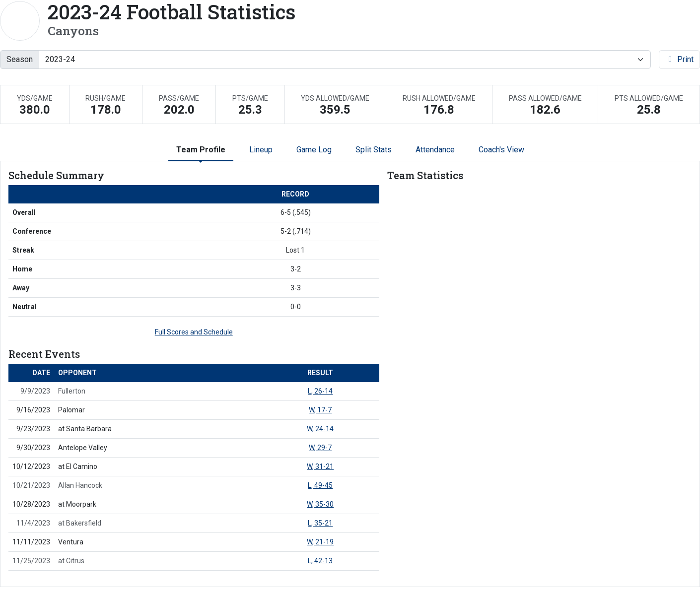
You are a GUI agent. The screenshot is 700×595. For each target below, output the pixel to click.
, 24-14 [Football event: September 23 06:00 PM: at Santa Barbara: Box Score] (320, 429)
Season (20, 59)
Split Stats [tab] (374, 150)
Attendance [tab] (435, 150)
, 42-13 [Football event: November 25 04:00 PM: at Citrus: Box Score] (320, 561)
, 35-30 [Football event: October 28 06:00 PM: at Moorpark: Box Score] (320, 504)
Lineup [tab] (261, 150)
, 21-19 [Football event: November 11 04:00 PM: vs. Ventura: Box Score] (320, 542)
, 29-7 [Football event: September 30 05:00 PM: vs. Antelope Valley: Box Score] (320, 448)
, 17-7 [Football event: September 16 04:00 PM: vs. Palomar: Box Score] (320, 410)
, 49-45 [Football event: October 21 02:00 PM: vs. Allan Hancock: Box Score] (320, 485)
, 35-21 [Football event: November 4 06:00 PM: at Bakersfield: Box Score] (320, 523)
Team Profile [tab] (201, 150)
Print (679, 59)
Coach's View (501, 150)
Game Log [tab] (314, 150)
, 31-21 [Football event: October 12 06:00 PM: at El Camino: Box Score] (320, 466)
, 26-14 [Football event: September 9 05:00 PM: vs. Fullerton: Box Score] (320, 391)
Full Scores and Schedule (194, 332)
